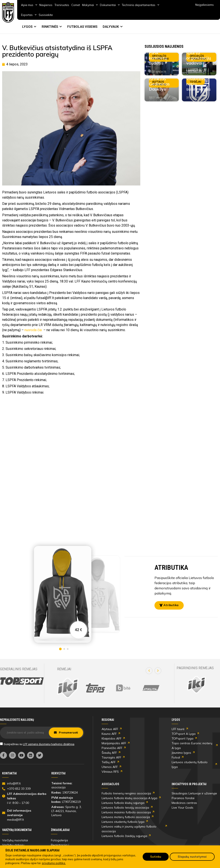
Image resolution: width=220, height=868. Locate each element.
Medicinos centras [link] (184, 803)
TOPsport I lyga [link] (183, 738)
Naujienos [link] (46, 5)
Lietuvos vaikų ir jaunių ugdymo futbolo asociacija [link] (129, 829)
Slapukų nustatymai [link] (192, 857)
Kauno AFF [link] (109, 734)
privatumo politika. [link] (54, 863)
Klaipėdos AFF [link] (112, 738)
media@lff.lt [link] (15, 820)
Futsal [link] (176, 757)
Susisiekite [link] (46, 15)
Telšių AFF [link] (109, 762)
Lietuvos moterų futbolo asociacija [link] (126, 817)
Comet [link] (76, 5)
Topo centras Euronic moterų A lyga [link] (192, 746)
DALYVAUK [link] (111, 27)
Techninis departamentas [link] (141, 5)
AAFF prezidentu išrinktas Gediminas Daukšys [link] (160, 79)
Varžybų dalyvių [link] (13, 845)
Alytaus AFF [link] (110, 729)
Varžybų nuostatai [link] (15, 840)
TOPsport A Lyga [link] (184, 734)
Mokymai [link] (90, 5)
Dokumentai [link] (110, 5)
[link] (8, 12)
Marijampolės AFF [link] (114, 743)
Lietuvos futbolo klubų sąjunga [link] (123, 803)
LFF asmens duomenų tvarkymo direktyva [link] (49, 744)
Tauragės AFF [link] (111, 757)
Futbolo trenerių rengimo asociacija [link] (126, 793)
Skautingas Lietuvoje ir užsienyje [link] (194, 793)
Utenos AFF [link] (110, 767)
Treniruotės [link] (62, 5)
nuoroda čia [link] (34, 330)
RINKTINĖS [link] (50, 27)
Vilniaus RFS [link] (110, 772)
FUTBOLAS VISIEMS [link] (82, 27)
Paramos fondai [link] (183, 798)
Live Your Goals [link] (183, 808)
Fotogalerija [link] (59, 840)
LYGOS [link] (27, 27)
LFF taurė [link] (178, 729)
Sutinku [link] (156, 857)
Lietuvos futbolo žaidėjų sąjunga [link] (124, 836)
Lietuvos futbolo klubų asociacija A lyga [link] (129, 798)
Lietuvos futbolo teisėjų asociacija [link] (125, 808)
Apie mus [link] (29, 5)
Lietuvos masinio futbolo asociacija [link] (126, 812)
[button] (149, 671)
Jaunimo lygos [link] (181, 753)
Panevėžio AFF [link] (112, 748)
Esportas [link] (29, 15)
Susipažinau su (39, 744)
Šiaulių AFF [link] (109, 753)
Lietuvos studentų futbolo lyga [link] (190, 765)
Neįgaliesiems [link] (205, 5)
